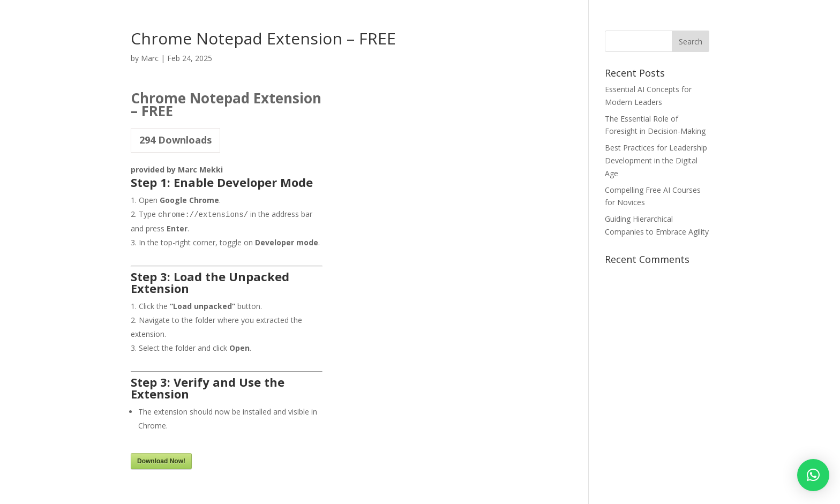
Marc (150, 58)
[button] (813, 475)
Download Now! (161, 461)
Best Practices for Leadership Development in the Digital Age (656, 160)
